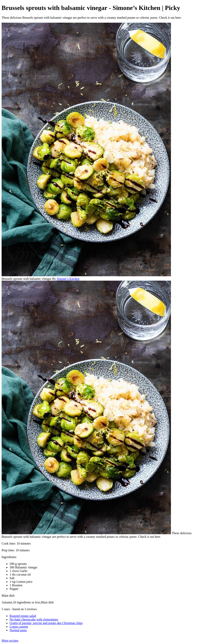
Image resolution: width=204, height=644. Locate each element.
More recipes (10, 641)
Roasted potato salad (23, 616)
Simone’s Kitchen (68, 279)
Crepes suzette (19, 627)
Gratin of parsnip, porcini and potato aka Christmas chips (46, 623)
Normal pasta (18, 630)
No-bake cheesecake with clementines (34, 619)
